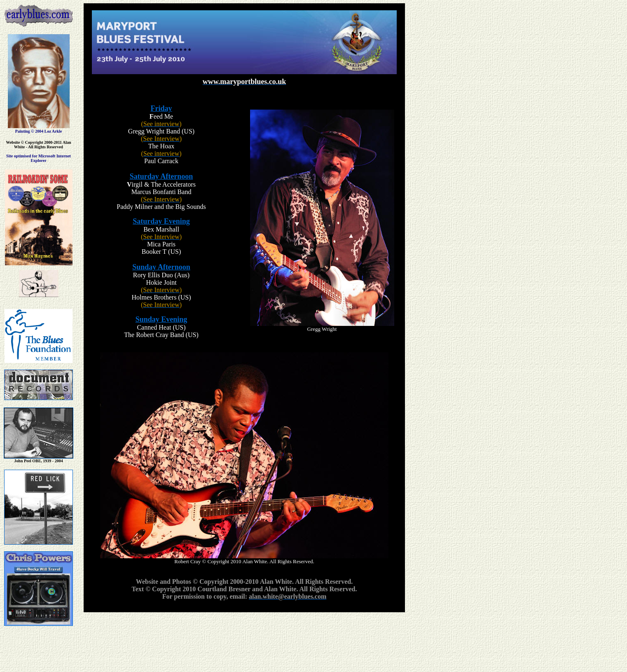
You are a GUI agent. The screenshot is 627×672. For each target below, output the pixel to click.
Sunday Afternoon (161, 267)
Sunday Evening (161, 319)
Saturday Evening (161, 221)
